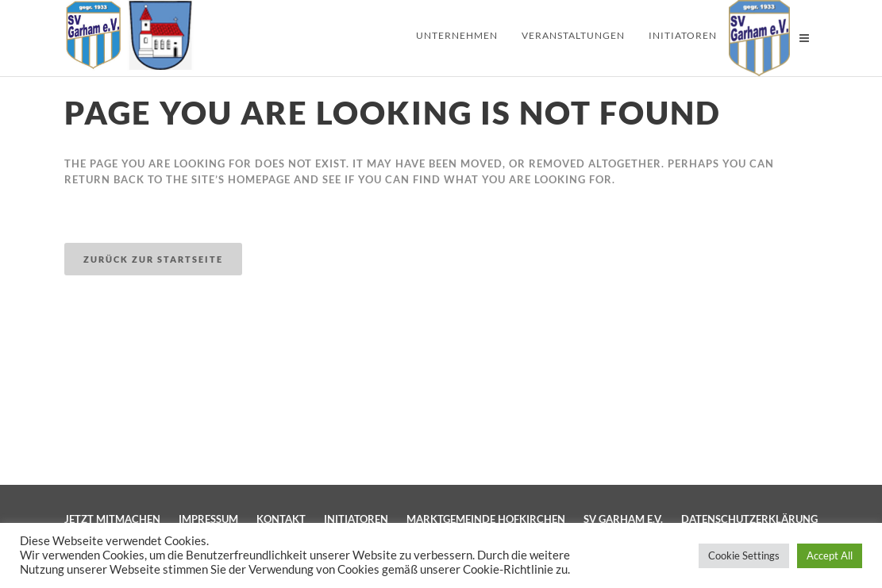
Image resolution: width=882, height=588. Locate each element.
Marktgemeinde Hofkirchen (486, 519)
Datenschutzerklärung (749, 519)
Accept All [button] (830, 555)
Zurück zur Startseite (153, 259)
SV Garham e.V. (623, 519)
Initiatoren (356, 519)
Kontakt (281, 519)
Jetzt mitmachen (112, 519)
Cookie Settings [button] (744, 555)
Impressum (208, 519)
